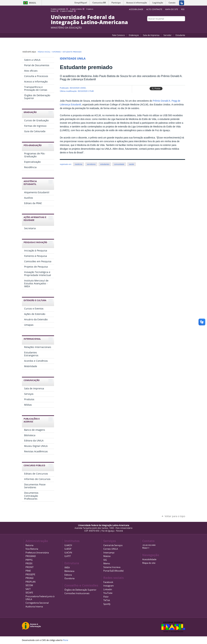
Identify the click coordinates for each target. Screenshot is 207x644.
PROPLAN (31, 582)
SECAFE (29, 593)
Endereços (134, 35)
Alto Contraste (154, 9)
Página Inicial (44, 52)
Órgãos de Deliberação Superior (80, 590)
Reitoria (29, 545)
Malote (107, 556)
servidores (91, 164)
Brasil (33, 3)
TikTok (107, 600)
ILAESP (68, 549)
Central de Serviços (113, 545)
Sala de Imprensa (151, 35)
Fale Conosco (118, 35)
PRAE (28, 571)
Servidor (167, 35)
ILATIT (68, 556)
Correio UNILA (111, 549)
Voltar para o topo (175, 516)
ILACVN (68, 553)
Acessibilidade (149, 559)
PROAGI (29, 578)
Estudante (180, 35)
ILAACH (68, 545)
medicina (79, 164)
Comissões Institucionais (77, 593)
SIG (105, 560)
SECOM (29, 585)
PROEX (29, 563)
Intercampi (109, 553)
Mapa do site (172, 9)
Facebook (175, 25)
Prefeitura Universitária (37, 553)
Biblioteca (69, 571)
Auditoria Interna (34, 607)
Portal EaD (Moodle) (113, 571)
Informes (56, 52)
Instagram (183, 25)
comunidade (119, 164)
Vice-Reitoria (32, 549)
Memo (107, 563)
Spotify (107, 604)
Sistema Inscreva (112, 567)
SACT (28, 589)
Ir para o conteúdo (59, 9)
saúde (132, 164)
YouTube (171, 25)
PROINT (29, 567)
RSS (183, 9)
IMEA (67, 568)
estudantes (105, 164)
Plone (66, 640)
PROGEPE (30, 575)
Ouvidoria (69, 578)
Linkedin (108, 589)
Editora (68, 575)
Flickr (179, 25)
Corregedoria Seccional (37, 603)
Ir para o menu (77, 9)
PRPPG (29, 560)
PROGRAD (31, 556)
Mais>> (146, 548)
